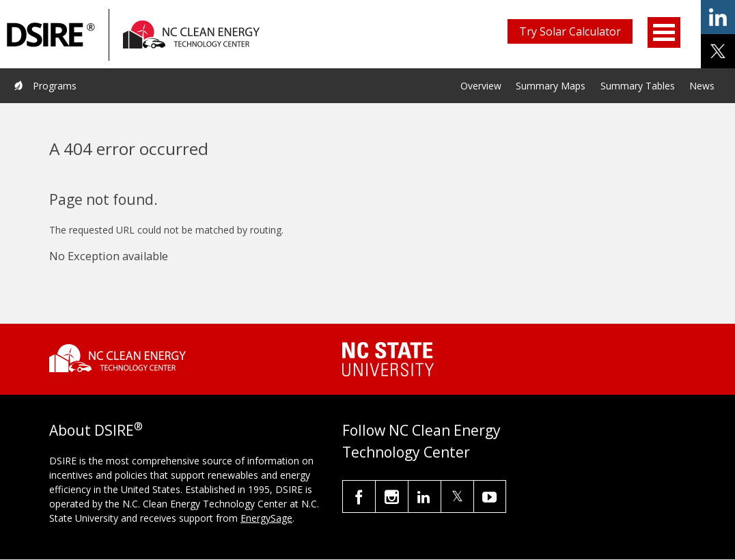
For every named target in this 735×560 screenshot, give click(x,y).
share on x (718, 51)
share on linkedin (718, 17)
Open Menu (664, 32)
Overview (481, 86)
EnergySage (266, 518)
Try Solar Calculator (570, 31)
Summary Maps (551, 86)
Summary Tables (638, 86)
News (702, 86)
